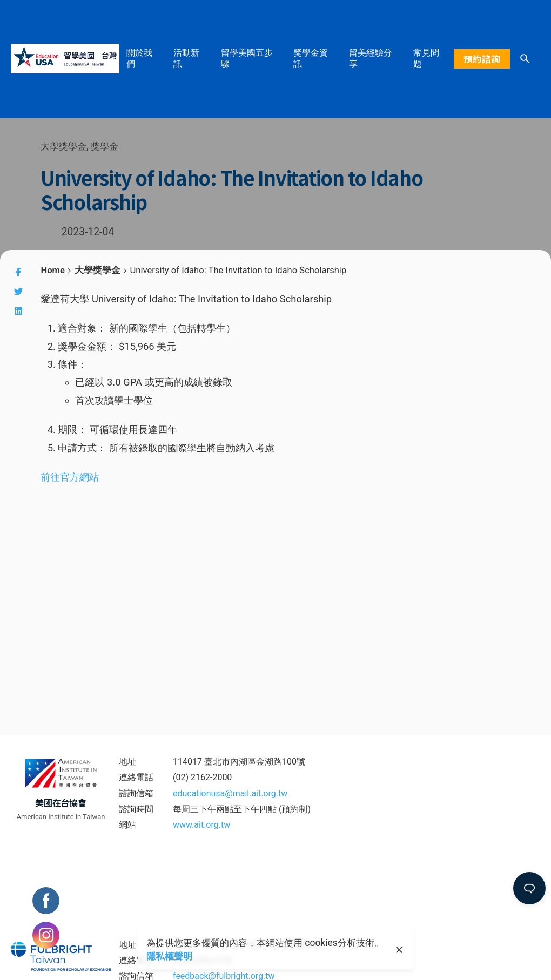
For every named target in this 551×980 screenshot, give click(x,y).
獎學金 (105, 146)
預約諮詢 (482, 59)
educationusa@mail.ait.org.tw (230, 793)
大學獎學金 (63, 146)
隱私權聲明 (169, 956)
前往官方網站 (70, 477)
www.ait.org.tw (201, 825)
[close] (399, 950)
